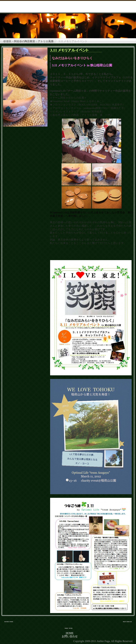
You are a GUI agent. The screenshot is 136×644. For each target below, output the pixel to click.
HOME (70, 633)
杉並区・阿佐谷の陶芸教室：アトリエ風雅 (29, 41)
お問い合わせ (70, 636)
